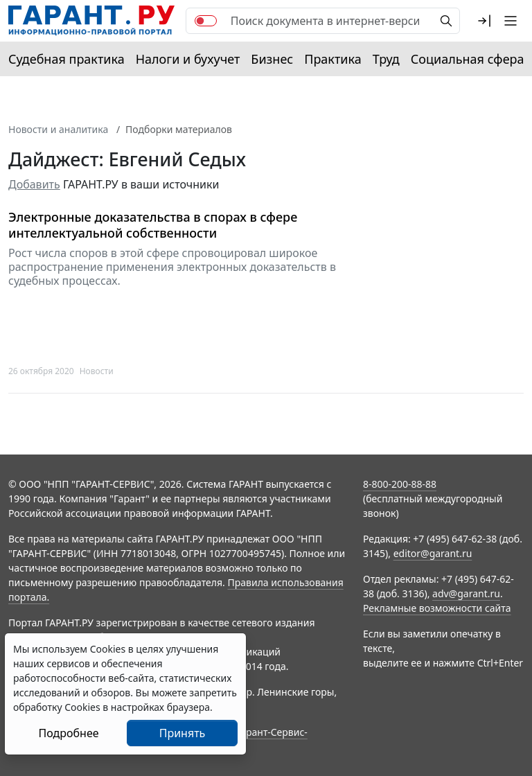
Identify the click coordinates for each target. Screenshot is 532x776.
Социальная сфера (468, 59)
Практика (332, 59)
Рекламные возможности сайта (437, 608)
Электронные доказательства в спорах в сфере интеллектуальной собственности (153, 225)
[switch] (206, 21)
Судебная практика (66, 59)
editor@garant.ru (433, 553)
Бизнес (272, 59)
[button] (484, 21)
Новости (97, 371)
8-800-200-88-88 (400, 484)
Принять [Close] (183, 733)
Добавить (34, 184)
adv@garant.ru (466, 593)
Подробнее (68, 733)
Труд (386, 59)
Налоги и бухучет (188, 59)
